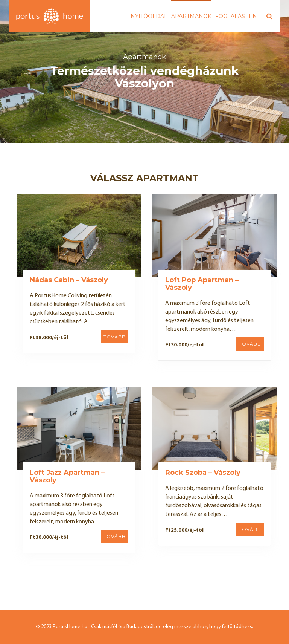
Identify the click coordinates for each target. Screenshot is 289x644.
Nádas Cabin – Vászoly (69, 280)
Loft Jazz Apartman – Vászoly (67, 476)
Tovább (115, 337)
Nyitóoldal (149, 16)
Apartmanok (191, 16)
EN (253, 16)
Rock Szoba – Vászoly (203, 473)
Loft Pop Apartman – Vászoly (202, 284)
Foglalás (230, 16)
